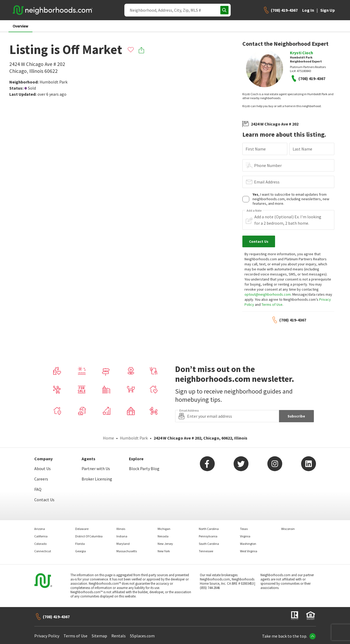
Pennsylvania (208, 536)
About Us (43, 469)
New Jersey (165, 544)
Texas (244, 529)
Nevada (163, 536)
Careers (41, 479)
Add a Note (254, 211)
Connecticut (43, 551)
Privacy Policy (47, 636)
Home (108, 438)
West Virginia (249, 551)
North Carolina (209, 529)
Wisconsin (288, 529)
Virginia (245, 536)
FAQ (38, 489)
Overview (20, 26)
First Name (256, 149)
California (41, 536)
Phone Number (268, 165)
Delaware (82, 529)
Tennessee (206, 551)
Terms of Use (272, 304)
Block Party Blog (144, 469)
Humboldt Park (54, 82)
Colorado (40, 544)
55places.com (142, 636)
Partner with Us (96, 469)
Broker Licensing (97, 479)
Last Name (302, 149)
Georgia (81, 551)
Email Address (267, 182)
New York (164, 551)
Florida (80, 544)
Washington (248, 544)
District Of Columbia (89, 536)
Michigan (164, 529)
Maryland (123, 544)
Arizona (40, 529)
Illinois (121, 529)
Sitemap (99, 636)
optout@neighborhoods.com (268, 294)
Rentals (119, 636)
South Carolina (209, 544)
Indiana (122, 536)
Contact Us (44, 500)
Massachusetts (127, 551)
